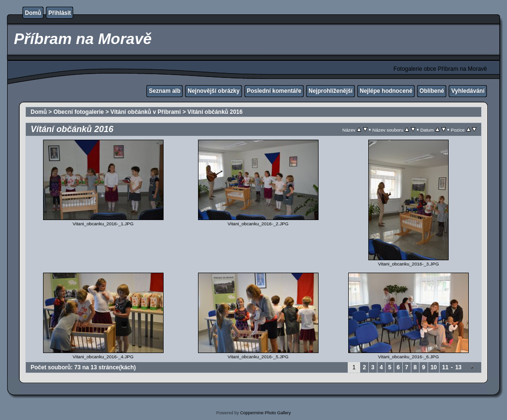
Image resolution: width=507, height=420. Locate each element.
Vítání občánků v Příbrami (146, 112)
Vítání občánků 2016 (215, 112)
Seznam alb (165, 91)
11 (445, 367)
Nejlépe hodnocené (386, 91)
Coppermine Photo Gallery (265, 413)
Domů (33, 13)
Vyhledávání (468, 91)
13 (458, 367)
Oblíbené (432, 91)
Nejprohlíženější (331, 91)
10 (434, 367)
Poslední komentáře (274, 91)
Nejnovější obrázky (214, 91)
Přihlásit (60, 13)
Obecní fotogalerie (79, 112)
